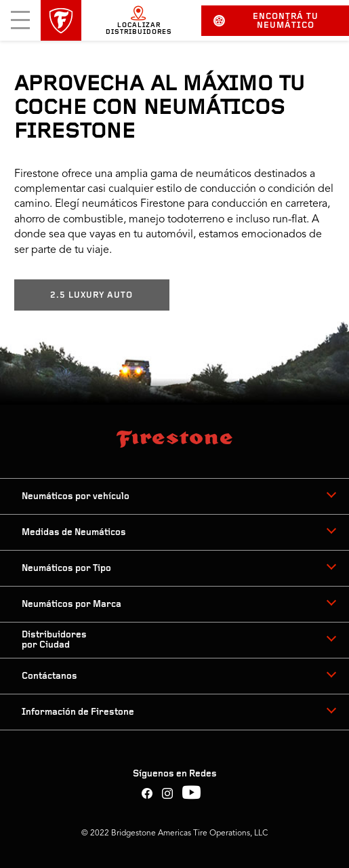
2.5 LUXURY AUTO (91, 295)
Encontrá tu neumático (266, 21)
